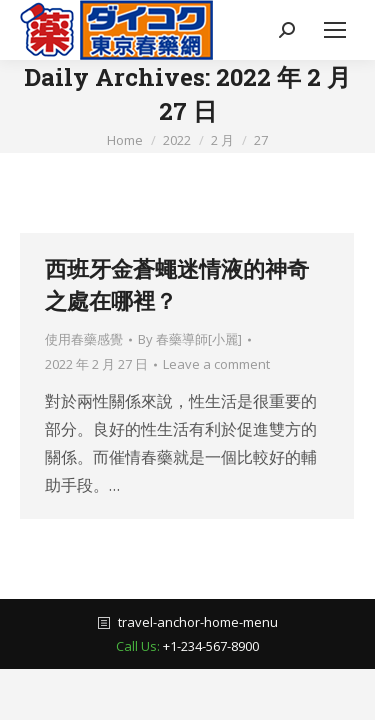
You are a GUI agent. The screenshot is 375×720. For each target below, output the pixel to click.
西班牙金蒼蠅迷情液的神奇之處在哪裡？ (177, 284)
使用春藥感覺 (84, 339)
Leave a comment (216, 364)
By (190, 339)
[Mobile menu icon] (335, 30)
